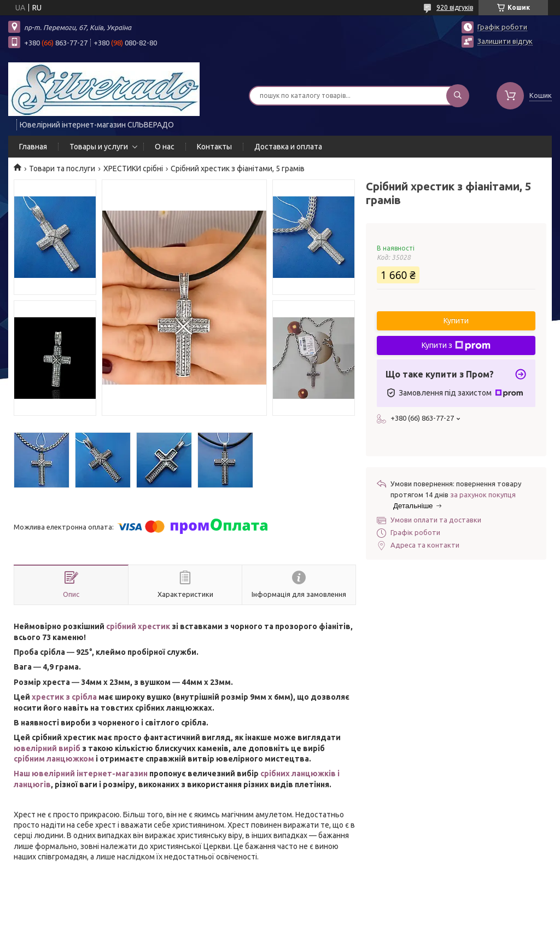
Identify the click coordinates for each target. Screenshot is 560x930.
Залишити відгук (505, 41)
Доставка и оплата (288, 147)
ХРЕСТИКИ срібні (133, 168)
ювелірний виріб (47, 748)
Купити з (456, 346)
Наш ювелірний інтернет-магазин (81, 774)
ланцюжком (70, 759)
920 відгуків (455, 7)
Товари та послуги (62, 168)
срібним (30, 759)
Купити (456, 321)
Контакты (214, 147)
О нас (165, 147)
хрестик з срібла (64, 697)
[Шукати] (458, 96)
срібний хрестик (138, 626)
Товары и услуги (99, 147)
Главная (33, 147)
